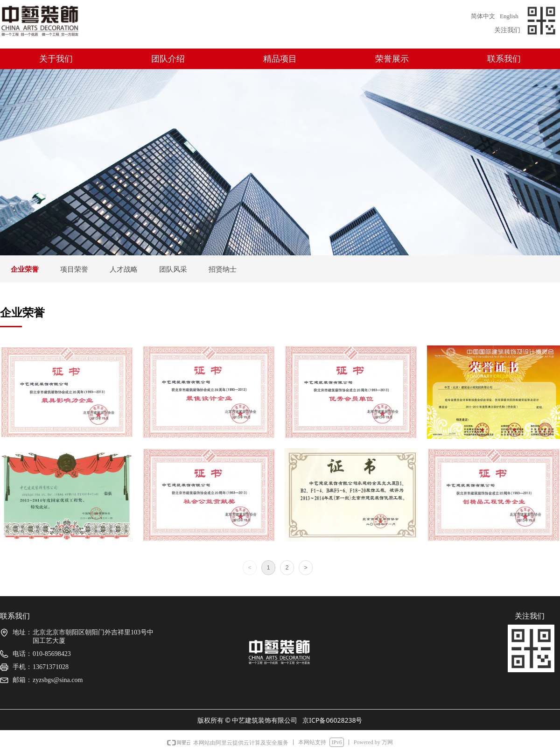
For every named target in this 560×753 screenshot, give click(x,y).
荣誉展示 (392, 59)
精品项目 (280, 59)
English (509, 16)
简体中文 (483, 16)
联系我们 (504, 59)
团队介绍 (168, 59)
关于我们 (56, 59)
